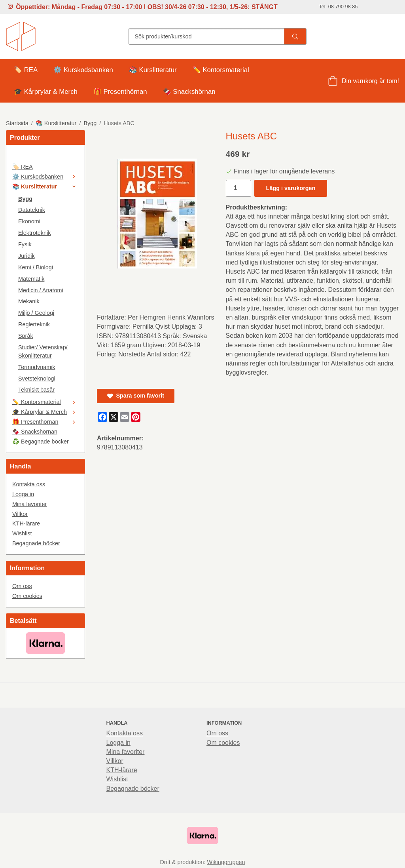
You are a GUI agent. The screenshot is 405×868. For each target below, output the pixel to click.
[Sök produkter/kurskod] (206, 36)
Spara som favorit (136, 396)
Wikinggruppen (226, 862)
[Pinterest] (136, 417)
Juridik (26, 256)
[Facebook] (102, 417)
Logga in (23, 494)
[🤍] (45, 156)
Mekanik (29, 301)
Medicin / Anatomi (41, 290)
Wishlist (22, 533)
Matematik (31, 279)
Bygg (25, 199)
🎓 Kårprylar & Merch (46, 92)
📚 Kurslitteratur (153, 70)
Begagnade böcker (36, 543)
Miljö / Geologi (36, 313)
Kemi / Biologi (36, 267)
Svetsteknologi (37, 379)
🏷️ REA (26, 70)
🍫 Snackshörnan (189, 92)
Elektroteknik (34, 233)
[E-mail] (125, 417)
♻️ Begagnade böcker (41, 442)
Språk (26, 336)
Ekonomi (29, 221)
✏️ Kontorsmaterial (221, 70)
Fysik (25, 244)
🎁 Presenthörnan (120, 92)
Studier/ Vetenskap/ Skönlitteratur (43, 351)
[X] (114, 417)
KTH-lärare (26, 523)
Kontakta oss (29, 484)
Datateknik (32, 210)
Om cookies (27, 596)
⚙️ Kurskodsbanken (83, 70)
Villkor (20, 514)
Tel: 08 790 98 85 (338, 7)
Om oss (22, 586)
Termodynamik (37, 367)
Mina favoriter (29, 504)
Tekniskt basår (36, 390)
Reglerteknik (34, 324)
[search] (295, 36)
